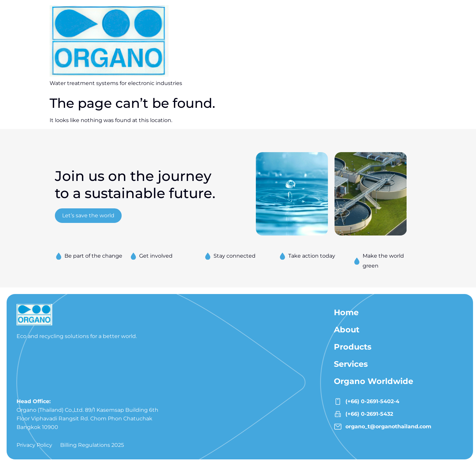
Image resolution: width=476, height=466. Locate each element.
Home (346, 312)
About (347, 330)
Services (351, 364)
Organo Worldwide (374, 381)
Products (353, 347)
